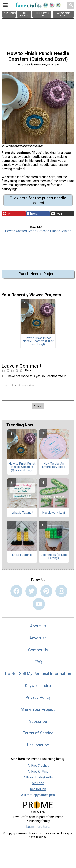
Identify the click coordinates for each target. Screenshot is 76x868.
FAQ (38, 662)
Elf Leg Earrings (22, 555)
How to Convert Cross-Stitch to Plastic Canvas (38, 231)
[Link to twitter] (31, 591)
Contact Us (38, 650)
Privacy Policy (38, 697)
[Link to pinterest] (46, 591)
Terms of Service (38, 733)
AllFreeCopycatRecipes (38, 795)
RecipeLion (38, 789)
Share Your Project (38, 709)
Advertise (38, 638)
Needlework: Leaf (54, 513)
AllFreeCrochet (38, 766)
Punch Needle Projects (38, 274)
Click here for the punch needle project (38, 200)
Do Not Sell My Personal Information (38, 674)
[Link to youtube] (39, 604)
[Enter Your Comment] (38, 391)
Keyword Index (38, 686)
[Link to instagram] (61, 591)
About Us (38, 626)
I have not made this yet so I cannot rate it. (36, 376)
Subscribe (38, 721)
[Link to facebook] (16, 591)
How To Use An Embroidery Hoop (54, 465)
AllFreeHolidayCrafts (38, 777)
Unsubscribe (38, 745)
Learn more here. (38, 827)
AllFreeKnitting (38, 771)
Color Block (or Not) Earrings (54, 557)
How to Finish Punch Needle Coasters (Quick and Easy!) (38, 341)
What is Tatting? (22, 513)
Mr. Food (38, 783)
